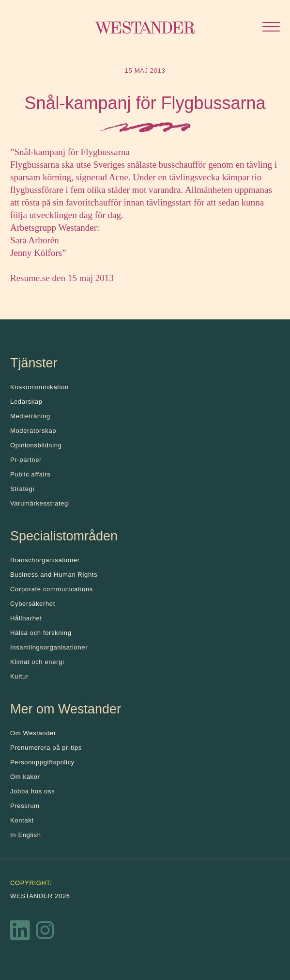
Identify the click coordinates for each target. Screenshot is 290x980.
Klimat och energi (37, 662)
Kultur (19, 676)
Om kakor (25, 777)
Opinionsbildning (36, 445)
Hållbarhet (26, 618)
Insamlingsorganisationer (49, 647)
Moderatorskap (33, 431)
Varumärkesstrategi (40, 503)
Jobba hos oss (32, 791)
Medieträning (30, 416)
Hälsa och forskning (41, 633)
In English (26, 835)
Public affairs (30, 474)
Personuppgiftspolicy (42, 762)
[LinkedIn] (20, 933)
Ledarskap (26, 402)
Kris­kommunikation (39, 387)
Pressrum (25, 806)
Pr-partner (26, 460)
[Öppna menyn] (271, 28)
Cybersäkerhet (33, 604)
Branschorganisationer (45, 560)
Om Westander (33, 733)
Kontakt (22, 820)
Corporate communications (52, 589)
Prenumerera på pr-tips (46, 748)
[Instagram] (45, 933)
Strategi (22, 489)
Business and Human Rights (54, 575)
